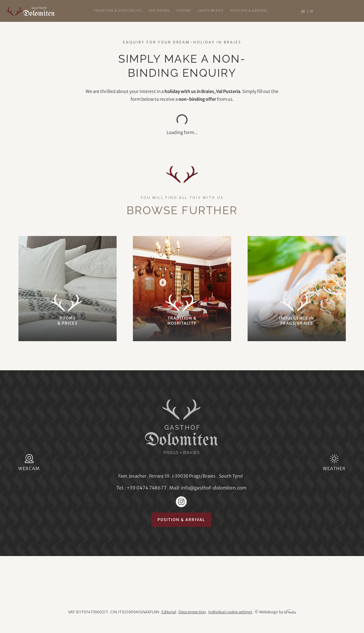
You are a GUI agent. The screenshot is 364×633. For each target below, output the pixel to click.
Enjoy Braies (211, 11)
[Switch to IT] (312, 12)
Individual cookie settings (230, 612)
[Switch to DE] (305, 12)
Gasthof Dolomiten (30, 11)
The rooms (159, 11)
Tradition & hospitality (117, 11)
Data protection (192, 612)
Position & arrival (249, 11)
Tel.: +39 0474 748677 (142, 488)
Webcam (29, 468)
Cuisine (184, 11)
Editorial (169, 612)
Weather (334, 468)
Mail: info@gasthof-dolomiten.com (208, 488)
